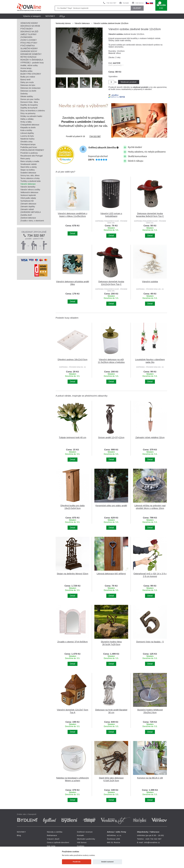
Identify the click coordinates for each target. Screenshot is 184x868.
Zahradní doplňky (28, 207)
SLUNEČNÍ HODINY (29, 49)
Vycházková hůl (27, 201)
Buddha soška (26, 71)
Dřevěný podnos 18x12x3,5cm (72, 360)
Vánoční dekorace (28, 184)
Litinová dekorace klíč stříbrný (111, 574)
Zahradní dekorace (28, 204)
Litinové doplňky (27, 133)
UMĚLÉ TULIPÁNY (29, 34)
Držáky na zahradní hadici (31, 116)
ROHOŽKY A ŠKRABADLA (32, 60)
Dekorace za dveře (28, 91)
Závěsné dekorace (28, 218)
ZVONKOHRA (26, 37)
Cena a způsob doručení (58, 842)
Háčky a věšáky (27, 119)
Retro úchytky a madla (30, 161)
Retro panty (25, 159)
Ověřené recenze (85, 832)
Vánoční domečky (28, 187)
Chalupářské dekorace (30, 125)
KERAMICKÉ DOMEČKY (31, 54)
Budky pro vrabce (28, 77)
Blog (19, 835)
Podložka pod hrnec (29, 147)
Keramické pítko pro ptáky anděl (111, 506)
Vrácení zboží (53, 839)
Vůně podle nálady (28, 198)
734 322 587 (111, 3)
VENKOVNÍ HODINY (29, 23)
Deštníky (24, 94)
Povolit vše (77, 862)
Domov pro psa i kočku (30, 99)
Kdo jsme (51, 846)
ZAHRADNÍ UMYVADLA (31, 212)
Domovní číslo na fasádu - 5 (150, 642)
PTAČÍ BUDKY (27, 29)
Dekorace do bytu (28, 85)
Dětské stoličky (27, 96)
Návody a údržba (55, 832)
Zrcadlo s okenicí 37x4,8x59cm (73, 642)
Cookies (81, 846)
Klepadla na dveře (28, 128)
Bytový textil (25, 80)
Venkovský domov (63, 23)
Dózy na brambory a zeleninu (33, 111)
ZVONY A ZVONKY (29, 40)
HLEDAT (137, 8)
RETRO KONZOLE (28, 57)
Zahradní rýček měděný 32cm (150, 437)
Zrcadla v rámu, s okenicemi (32, 221)
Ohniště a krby (26, 142)
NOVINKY (50, 16)
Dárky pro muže (27, 82)
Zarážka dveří (26, 215)
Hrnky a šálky (26, 122)
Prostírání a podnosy (29, 153)
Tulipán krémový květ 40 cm (73, 437)
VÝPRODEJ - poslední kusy (32, 63)
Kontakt (126, 3)
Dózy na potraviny (28, 113)
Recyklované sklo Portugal (32, 156)
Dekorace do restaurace (30, 88)
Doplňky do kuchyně (29, 108)
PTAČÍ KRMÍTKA (28, 46)
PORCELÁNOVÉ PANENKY (32, 150)
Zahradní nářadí (27, 209)
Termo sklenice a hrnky (30, 178)
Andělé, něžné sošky (29, 65)
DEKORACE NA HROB (30, 26)
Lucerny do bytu (27, 136)
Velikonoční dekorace (29, 192)
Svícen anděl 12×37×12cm (111, 437)
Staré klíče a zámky (29, 167)
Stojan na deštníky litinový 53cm (73, 574)
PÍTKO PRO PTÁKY (29, 43)
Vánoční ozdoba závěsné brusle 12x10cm (111, 23)
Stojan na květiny (28, 170)
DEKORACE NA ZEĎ (29, 32)
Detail (73, 233)
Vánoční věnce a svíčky (30, 190)
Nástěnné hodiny (27, 139)
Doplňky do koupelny (29, 105)
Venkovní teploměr (28, 195)
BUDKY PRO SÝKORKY (31, 74)
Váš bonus (139, 3)
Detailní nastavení (107, 862)
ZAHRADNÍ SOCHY (29, 51)
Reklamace (52, 835)
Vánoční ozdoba (150, 282)
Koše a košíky (26, 130)
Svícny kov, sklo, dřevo (30, 175)
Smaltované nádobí (29, 164)
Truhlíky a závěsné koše (31, 181)
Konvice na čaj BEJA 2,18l (150, 778)
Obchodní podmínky (86, 839)
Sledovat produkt (129, 82)
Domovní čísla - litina (29, 102)
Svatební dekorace (28, 173)
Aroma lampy (26, 68)
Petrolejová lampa (28, 144)
